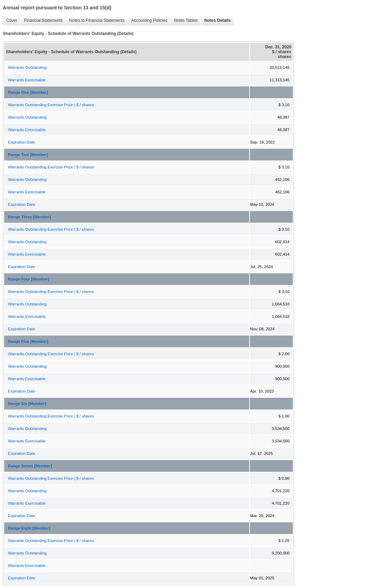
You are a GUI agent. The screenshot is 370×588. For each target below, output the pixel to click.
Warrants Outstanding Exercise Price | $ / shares (51, 105)
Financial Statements (42, 21)
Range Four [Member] (29, 279)
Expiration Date (22, 142)
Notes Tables (184, 21)
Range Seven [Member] (30, 466)
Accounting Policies (147, 21)
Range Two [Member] (28, 155)
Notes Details (216, 21)
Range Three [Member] (30, 217)
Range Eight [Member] (29, 528)
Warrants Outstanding (27, 67)
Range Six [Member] (27, 404)
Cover (10, 21)
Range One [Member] (28, 92)
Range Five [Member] (28, 341)
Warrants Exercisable (27, 80)
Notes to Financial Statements (95, 21)
